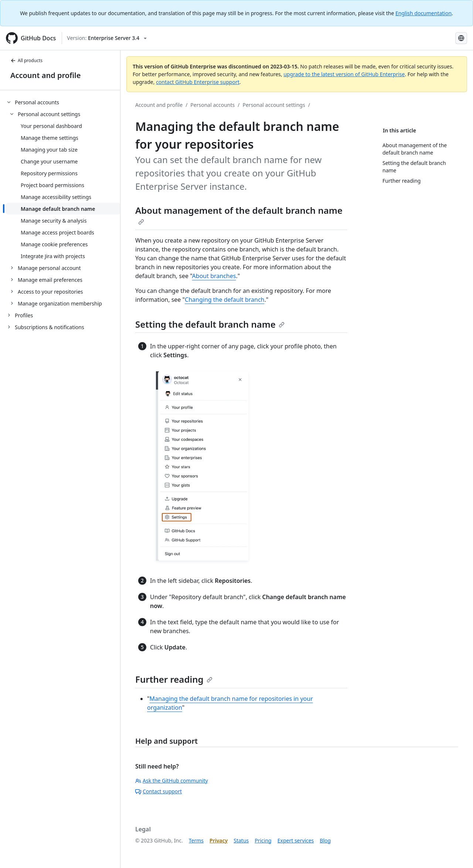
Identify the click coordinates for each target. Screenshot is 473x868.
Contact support (159, 791)
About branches (214, 276)
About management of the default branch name (239, 215)
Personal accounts (212, 105)
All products (26, 60)
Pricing (263, 840)
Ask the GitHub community (172, 781)
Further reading (174, 679)
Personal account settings (274, 105)
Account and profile (45, 75)
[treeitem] (63, 203)
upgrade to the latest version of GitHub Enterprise (344, 74)
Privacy (219, 840)
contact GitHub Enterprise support (198, 82)
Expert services (296, 840)
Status (241, 840)
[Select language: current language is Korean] (461, 38)
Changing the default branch (224, 300)
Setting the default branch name (210, 324)
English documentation (423, 13)
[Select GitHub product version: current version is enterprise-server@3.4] (107, 38)
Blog (325, 840)
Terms (196, 840)
